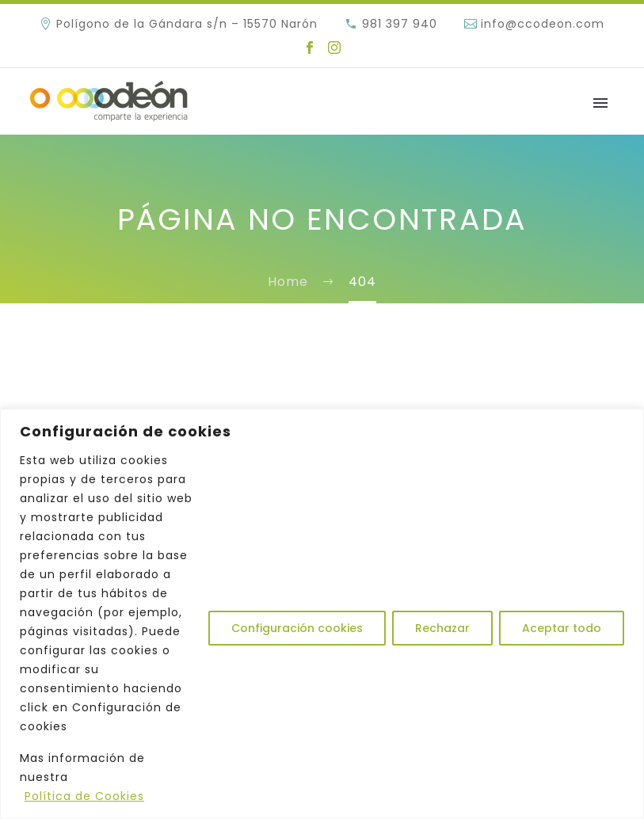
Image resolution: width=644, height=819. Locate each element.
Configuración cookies (297, 628)
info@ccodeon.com (543, 24)
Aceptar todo (562, 628)
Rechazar (442, 628)
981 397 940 (400, 24)
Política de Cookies (84, 796)
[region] (322, 614)
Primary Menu (600, 103)
